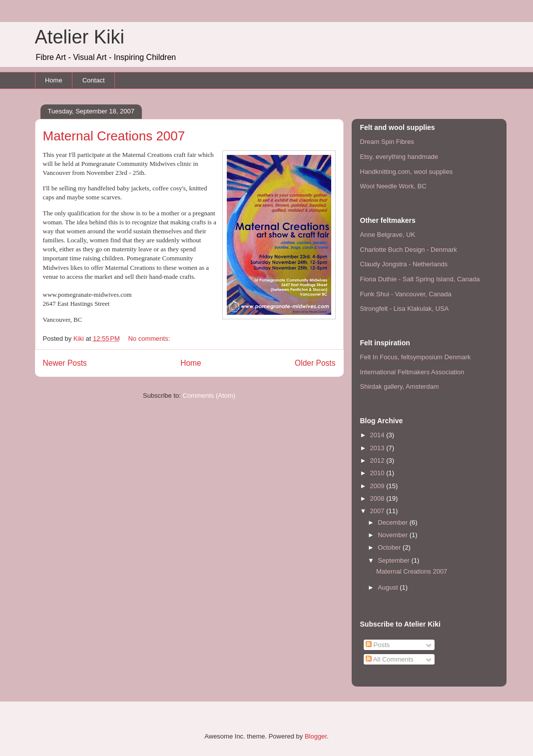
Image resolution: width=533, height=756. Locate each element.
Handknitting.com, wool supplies (407, 172)
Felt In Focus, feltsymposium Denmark (416, 357)
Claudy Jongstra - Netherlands (404, 264)
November (394, 535)
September (394, 560)
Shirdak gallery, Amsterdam (400, 386)
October (390, 547)
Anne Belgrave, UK (388, 235)
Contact (94, 80)
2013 (378, 448)
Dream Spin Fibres (387, 142)
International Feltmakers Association (412, 372)
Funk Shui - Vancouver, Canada (406, 294)
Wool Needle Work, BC (393, 186)
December (394, 522)
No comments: (150, 339)
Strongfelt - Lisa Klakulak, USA (405, 309)
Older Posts (315, 363)
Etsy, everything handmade (399, 157)
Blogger (316, 736)
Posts (378, 645)
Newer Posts (65, 363)
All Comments (390, 659)
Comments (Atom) (209, 395)
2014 (378, 435)
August (389, 587)
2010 (378, 473)
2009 (378, 486)
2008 (378, 498)
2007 (378, 511)
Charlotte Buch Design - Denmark (409, 250)
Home (54, 80)
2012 (378, 460)
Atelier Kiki (80, 37)
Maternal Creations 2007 (114, 136)
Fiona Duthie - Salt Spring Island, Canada (420, 279)
